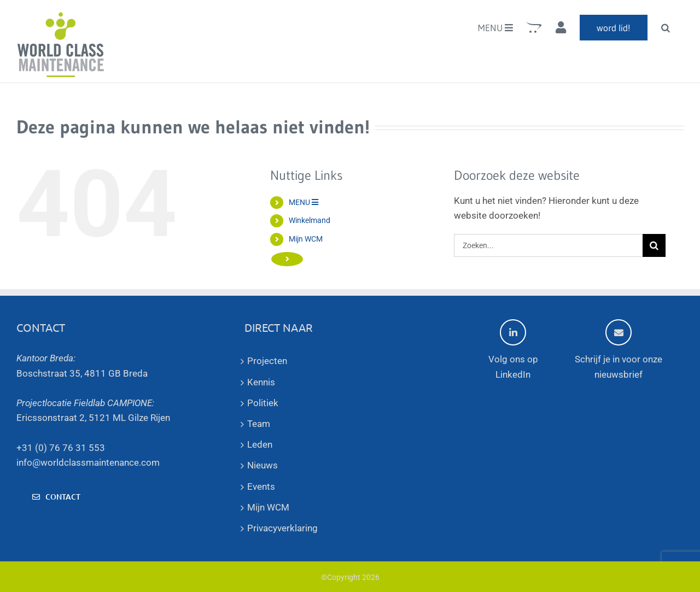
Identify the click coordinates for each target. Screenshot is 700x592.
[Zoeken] (654, 245)
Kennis (261, 382)
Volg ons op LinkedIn (513, 349)
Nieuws (262, 465)
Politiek (263, 403)
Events (261, 487)
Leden (260, 444)
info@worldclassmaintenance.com (88, 462)
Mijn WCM (306, 239)
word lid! (324, 257)
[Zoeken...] (548, 245)
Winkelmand (310, 220)
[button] (666, 27)
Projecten (267, 361)
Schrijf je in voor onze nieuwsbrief (619, 349)
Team (259, 424)
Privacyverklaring (282, 528)
